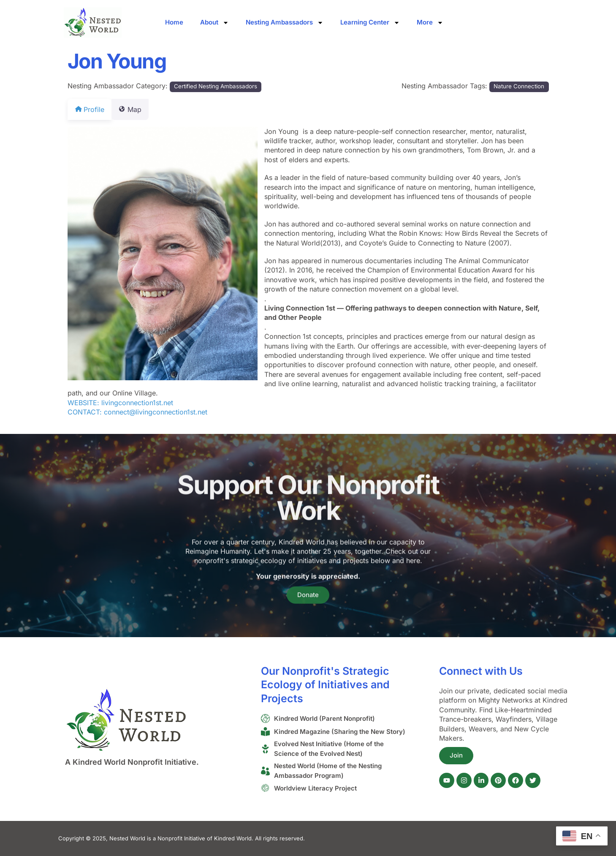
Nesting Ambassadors (285, 23)
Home (174, 22)
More (430, 23)
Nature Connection (519, 86)
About (214, 23)
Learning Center (370, 23)
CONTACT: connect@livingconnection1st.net (137, 412)
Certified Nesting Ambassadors (216, 86)
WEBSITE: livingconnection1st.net (120, 403)
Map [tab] (135, 109)
